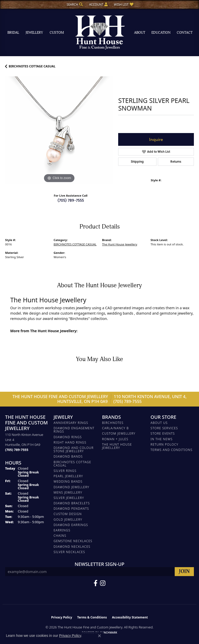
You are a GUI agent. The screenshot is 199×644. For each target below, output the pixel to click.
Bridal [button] (13, 33)
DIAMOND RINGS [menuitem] (68, 437)
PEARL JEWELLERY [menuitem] (68, 476)
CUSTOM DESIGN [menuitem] (68, 514)
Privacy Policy (62, 617)
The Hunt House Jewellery (120, 244)
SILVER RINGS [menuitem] (65, 471)
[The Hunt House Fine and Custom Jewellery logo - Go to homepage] (99, 33)
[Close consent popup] (99, 636)
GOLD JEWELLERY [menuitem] (68, 520)
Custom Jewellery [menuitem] (119, 433)
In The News (162, 439)
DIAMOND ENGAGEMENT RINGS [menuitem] (74, 430)
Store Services (164, 428)
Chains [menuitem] (60, 536)
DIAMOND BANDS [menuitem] (68, 456)
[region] (59, 130)
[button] (74, 4)
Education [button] (161, 33)
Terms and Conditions (172, 450)
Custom (57, 33)
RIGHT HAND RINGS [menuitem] (70, 442)
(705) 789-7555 (71, 200)
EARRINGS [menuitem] (62, 530)
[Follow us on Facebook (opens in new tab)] (96, 583)
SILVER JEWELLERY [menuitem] (69, 498)
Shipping (137, 162)
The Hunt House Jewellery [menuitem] (117, 446)
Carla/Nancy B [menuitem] (115, 428)
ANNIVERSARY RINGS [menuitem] (71, 423)
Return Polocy (165, 444)
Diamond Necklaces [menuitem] (72, 547)
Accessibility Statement (130, 617)
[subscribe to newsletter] (184, 572)
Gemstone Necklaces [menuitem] (73, 541)
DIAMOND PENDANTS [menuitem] (71, 509)
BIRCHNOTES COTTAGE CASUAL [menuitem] (73, 464)
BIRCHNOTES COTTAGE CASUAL (32, 66)
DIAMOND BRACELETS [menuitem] (72, 503)
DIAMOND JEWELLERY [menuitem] (72, 487)
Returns (176, 162)
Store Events (163, 433)
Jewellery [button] (34, 33)
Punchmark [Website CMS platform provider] (109, 633)
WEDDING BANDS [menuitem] (68, 481)
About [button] (140, 33)
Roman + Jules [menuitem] (115, 439)
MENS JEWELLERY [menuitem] (68, 492)
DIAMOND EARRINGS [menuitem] (71, 525)
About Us (159, 423)
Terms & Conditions (92, 617)
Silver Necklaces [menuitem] (69, 552)
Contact (185, 33)
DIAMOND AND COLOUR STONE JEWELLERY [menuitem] (74, 449)
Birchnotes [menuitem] (113, 423)
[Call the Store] (17, 450)
